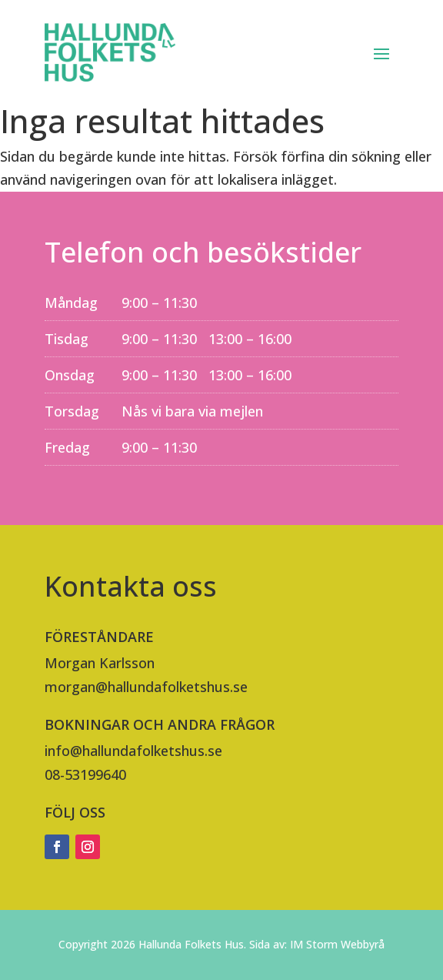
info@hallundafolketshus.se (133, 751)
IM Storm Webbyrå (337, 944)
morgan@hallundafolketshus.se (146, 687)
